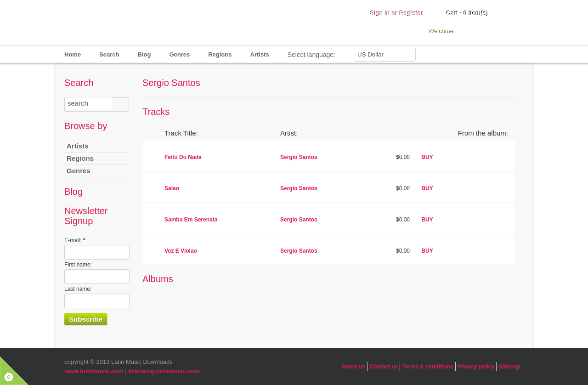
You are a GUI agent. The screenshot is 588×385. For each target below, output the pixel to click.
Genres (179, 54)
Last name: (78, 289)
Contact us (384, 367)
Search (109, 54)
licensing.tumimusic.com (164, 371)
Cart (467, 13)
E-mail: (75, 240)
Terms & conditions (427, 367)
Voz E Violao (181, 251)
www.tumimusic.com (94, 371)
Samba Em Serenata (191, 220)
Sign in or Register (397, 13)
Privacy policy (476, 367)
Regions (220, 54)
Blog (144, 54)
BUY (427, 157)
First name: (78, 265)
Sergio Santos (299, 157)
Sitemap (509, 367)
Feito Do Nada (183, 157)
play (152, 157)
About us (353, 367)
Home (73, 54)
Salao (172, 188)
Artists (260, 54)
